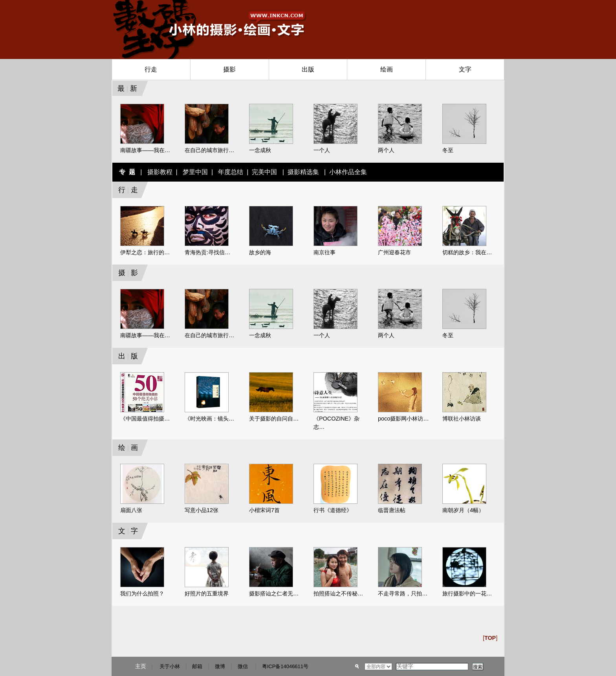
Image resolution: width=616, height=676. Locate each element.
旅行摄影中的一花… (467, 593)
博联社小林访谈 (462, 419)
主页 (141, 666)
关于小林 (170, 666)
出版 (308, 69)
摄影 (229, 69)
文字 (465, 69)
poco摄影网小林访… (403, 419)
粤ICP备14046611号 (285, 666)
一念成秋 (260, 150)
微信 (243, 666)
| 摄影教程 (154, 172)
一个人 (322, 150)
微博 (220, 666)
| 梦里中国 (190, 172)
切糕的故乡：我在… (467, 252)
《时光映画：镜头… (209, 419)
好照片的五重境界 (207, 593)
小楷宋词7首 (264, 510)
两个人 (386, 150)
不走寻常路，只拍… (403, 593)
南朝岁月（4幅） (463, 510)
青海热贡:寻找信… (207, 252)
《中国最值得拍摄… (145, 419)
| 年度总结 (225, 172)
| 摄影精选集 (300, 172)
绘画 (387, 69)
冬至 (448, 150)
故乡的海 (260, 252)
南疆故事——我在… (145, 150)
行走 (151, 69)
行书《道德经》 (333, 510)
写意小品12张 (202, 510)
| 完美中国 (261, 172)
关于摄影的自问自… (274, 419)
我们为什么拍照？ (142, 593)
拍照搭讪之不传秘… (338, 593)
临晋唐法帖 (392, 510)
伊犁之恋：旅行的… (145, 252)
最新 (125, 88)
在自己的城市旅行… (209, 150)
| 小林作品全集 (344, 172)
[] (490, 638)
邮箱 (197, 666)
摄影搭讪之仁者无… (274, 593)
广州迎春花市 (394, 252)
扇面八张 (131, 510)
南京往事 (324, 252)
